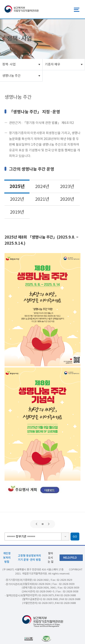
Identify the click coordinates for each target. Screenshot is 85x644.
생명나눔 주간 (11, 76)
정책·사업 (9, 64)
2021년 (42, 199)
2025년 (17, 186)
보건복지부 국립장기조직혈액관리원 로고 (22, 9)
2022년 (17, 199)
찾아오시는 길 (51, 557)
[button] (36, 524)
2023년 (67, 186)
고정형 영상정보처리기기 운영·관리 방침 (29, 558)
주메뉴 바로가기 (0, 0)
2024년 (42, 186)
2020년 (67, 199)
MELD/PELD (70, 558)
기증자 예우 (53, 64)
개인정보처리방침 (7, 557)
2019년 (17, 212)
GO (75, 537)
